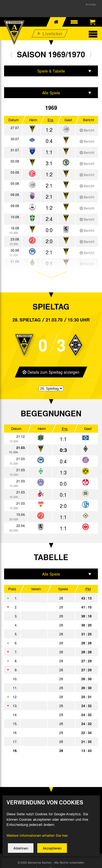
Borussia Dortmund (47, 634)
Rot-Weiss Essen (47, 724)
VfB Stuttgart (47, 661)
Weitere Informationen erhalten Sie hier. (38, 839)
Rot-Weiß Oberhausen (47, 688)
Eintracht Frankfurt (47, 670)
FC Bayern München (47, 616)
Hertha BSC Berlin (47, 625)
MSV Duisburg (47, 715)
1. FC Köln (47, 607)
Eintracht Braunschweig (47, 679)
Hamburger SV (47, 643)
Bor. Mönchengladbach (47, 598)
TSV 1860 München (47, 742)
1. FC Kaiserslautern (47, 697)
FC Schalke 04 (47, 652)
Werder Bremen (47, 706)
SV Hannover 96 (47, 733)
